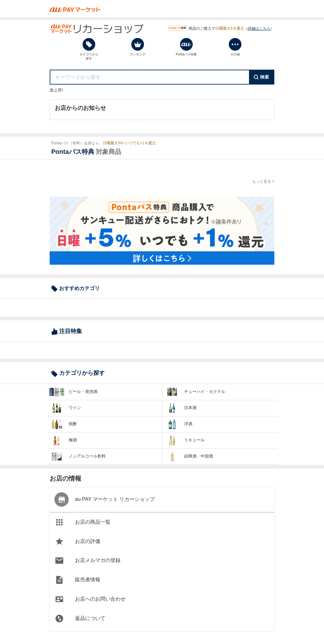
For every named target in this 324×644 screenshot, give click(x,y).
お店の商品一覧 (83, 522)
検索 (261, 77)
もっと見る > (263, 181)
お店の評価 (78, 541)
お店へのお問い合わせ (90, 599)
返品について (80, 619)
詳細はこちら (259, 28)
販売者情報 (78, 580)
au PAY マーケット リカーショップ (105, 499)
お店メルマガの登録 (88, 561)
